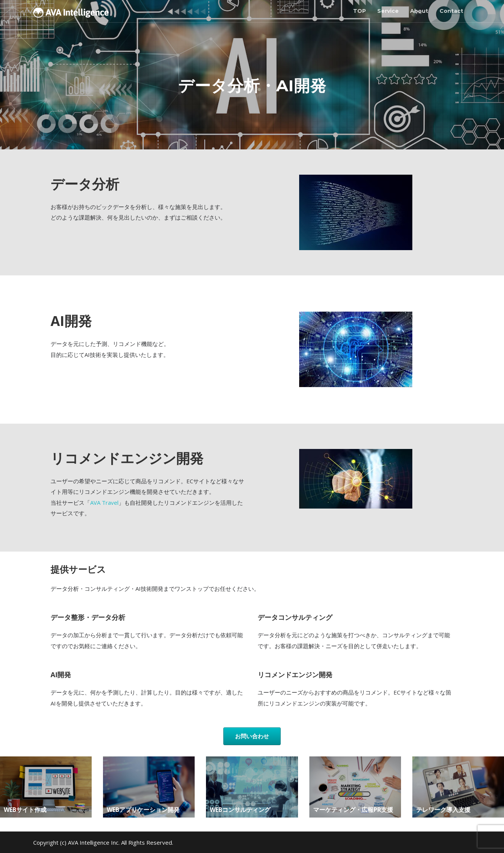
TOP (360, 11)
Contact (451, 11)
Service (388, 11)
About (419, 11)
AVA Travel (104, 503)
